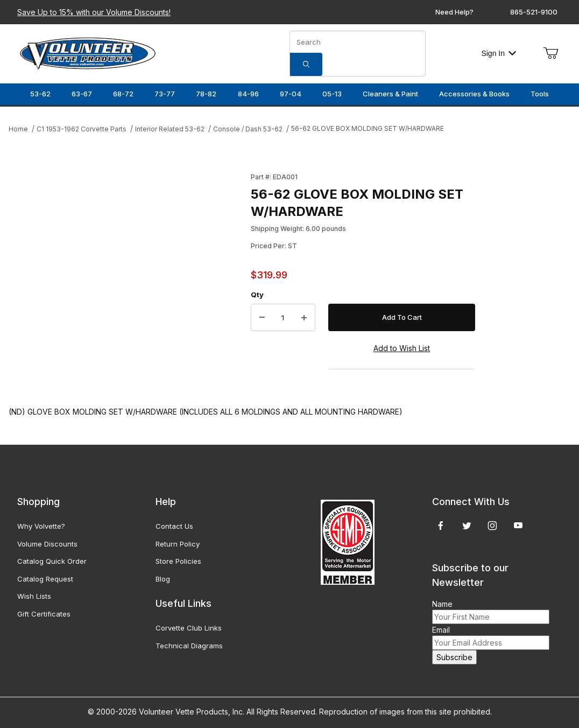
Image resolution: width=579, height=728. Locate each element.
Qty (257, 295)
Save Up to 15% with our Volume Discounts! (94, 12)
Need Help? (454, 12)
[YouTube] (518, 526)
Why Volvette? (41, 526)
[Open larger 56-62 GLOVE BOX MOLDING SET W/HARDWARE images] (126, 276)
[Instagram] (492, 526)
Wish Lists (34, 596)
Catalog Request (45, 579)
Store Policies (178, 561)
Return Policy (178, 544)
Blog (163, 579)
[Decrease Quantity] (262, 318)
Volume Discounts (47, 544)
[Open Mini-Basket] (550, 53)
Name (442, 604)
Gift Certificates (44, 614)
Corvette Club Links (189, 628)
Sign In (499, 53)
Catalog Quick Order (52, 561)
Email (441, 630)
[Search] (306, 64)
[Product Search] (358, 42)
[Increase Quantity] (304, 318)
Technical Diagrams (189, 646)
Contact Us (174, 526)
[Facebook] (441, 526)
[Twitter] (467, 526)
